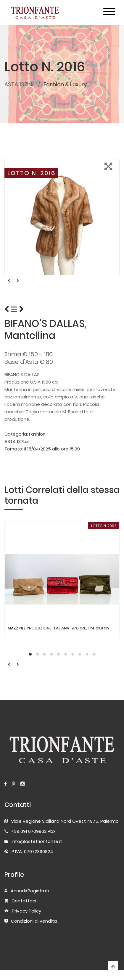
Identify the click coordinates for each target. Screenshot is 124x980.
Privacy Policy (26, 911)
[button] (30, 654)
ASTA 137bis (20, 84)
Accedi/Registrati (30, 891)
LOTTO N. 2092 (104, 526)
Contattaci (24, 901)
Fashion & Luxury (65, 84)
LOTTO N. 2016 (31, 173)
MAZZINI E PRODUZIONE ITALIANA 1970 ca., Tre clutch (58, 628)
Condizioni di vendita (34, 921)
